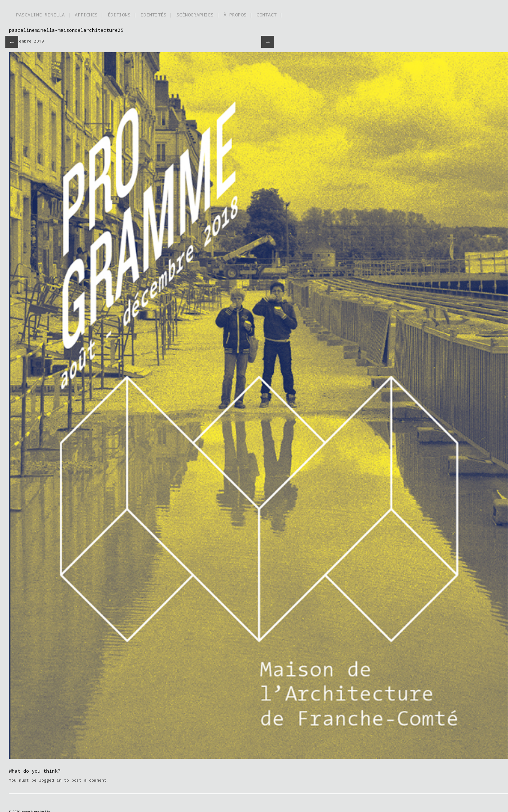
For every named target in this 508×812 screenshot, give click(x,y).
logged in (50, 780)
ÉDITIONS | (122, 15)
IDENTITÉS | (156, 15)
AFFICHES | (89, 15)
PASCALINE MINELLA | (43, 15)
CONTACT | (269, 15)
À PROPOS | (238, 15)
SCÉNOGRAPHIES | (198, 15)
